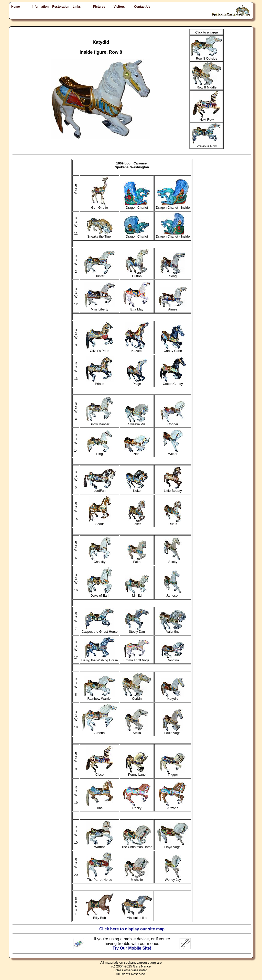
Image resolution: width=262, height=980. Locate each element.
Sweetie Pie (137, 423)
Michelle (137, 878)
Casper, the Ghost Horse (100, 630)
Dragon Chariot (137, 206)
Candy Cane (173, 349)
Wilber (173, 452)
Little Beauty (173, 489)
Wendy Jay (173, 878)
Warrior (100, 845)
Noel (137, 452)
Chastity (100, 560)
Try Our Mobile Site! (132, 948)
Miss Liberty (100, 308)
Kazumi (137, 349)
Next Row (207, 118)
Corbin (137, 697)
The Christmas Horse (137, 845)
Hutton (137, 275)
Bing (100, 452)
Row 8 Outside (206, 57)
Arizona (173, 806)
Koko (137, 489)
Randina (173, 659)
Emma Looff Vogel (137, 659)
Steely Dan (137, 630)
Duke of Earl (100, 594)
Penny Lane (137, 773)
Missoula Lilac (137, 916)
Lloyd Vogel (173, 845)
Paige (137, 382)
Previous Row (206, 145)
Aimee (173, 308)
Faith (137, 560)
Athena (100, 731)
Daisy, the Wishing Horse (100, 659)
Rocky (137, 806)
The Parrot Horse (100, 878)
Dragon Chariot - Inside (173, 206)
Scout (100, 522)
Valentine (173, 630)
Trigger (173, 773)
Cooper (173, 423)
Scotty (173, 560)
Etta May (137, 308)
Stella (137, 731)
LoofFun (100, 489)
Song (173, 275)
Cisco (100, 773)
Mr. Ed (137, 594)
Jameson (173, 594)
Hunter (100, 275)
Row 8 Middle (207, 86)
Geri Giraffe (100, 206)
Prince (100, 382)
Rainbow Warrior (100, 697)
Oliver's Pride (100, 349)
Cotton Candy (173, 382)
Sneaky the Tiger (100, 235)
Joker (137, 522)
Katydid (173, 697)
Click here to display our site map (132, 929)
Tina (100, 806)
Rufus (173, 522)
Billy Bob (100, 916)
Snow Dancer (100, 423)
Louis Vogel (173, 731)
